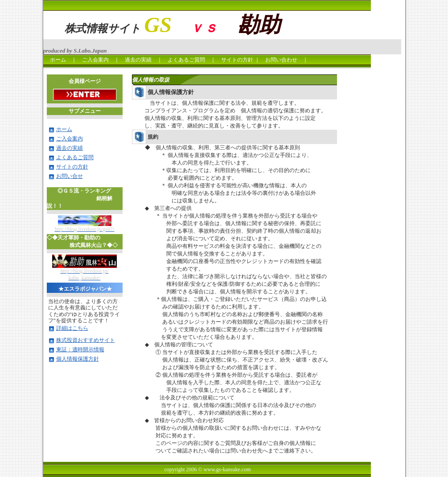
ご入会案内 (95, 60)
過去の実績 (138, 60)
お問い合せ (70, 176)
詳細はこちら (72, 328)
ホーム (55, 60)
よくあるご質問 (186, 60)
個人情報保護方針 (78, 359)
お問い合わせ (284, 60)
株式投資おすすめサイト (86, 340)
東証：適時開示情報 (80, 350)
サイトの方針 (237, 60)
